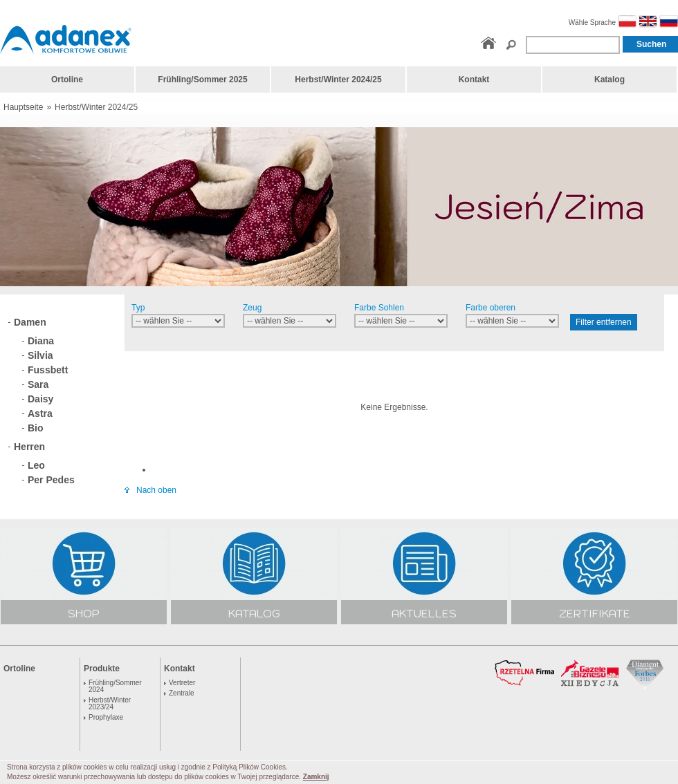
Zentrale (182, 693)
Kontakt (180, 669)
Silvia (40, 355)
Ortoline (19, 669)
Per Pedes (51, 480)
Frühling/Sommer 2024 (115, 687)
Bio (36, 428)
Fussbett (48, 370)
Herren (29, 447)
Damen (30, 322)
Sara (38, 384)
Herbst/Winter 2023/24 (110, 704)
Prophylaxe (106, 718)
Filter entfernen (604, 322)
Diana (41, 341)
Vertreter (182, 683)
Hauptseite (23, 107)
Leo (36, 465)
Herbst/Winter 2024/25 (96, 107)
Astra (40, 413)
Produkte (102, 669)
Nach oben (150, 490)
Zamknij (316, 777)
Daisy (40, 399)
